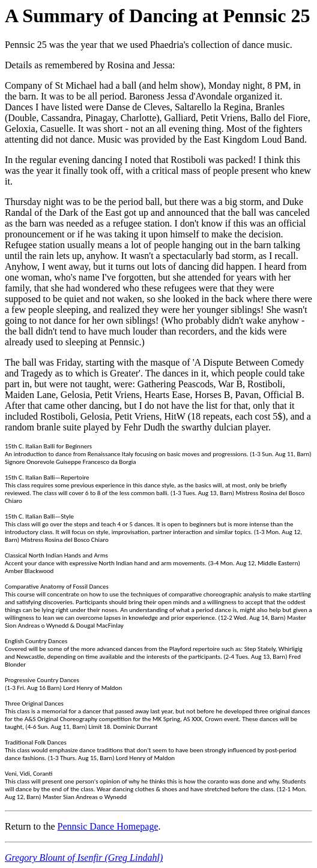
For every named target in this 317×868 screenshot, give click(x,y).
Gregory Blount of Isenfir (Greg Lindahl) (84, 858)
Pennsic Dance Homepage (108, 826)
